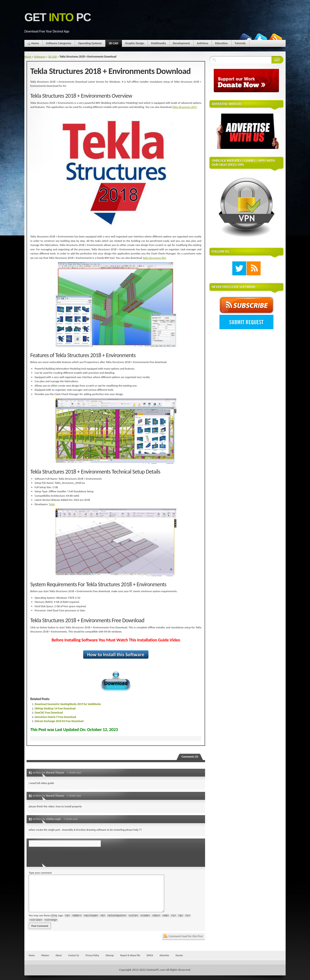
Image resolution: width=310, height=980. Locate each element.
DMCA (150, 955)
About (59, 955)
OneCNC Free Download (49, 713)
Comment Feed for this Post (186, 936)
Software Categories (59, 43)
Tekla (52, 504)
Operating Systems (90, 43)
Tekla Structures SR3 (154, 258)
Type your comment (40, 873)
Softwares (40, 57)
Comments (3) (190, 757)
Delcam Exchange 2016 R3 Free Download (59, 721)
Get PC (58, 17)
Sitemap (110, 955)
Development (181, 43)
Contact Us (74, 955)
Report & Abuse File (130, 955)
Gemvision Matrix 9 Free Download (55, 717)
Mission (45, 955)
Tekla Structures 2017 (184, 107)
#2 (30, 796)
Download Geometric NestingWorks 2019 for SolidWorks (68, 704)
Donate (179, 955)
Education (221, 43)
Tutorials (240, 43)
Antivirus (202, 43)
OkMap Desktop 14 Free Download (55, 708)
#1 (30, 772)
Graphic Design (135, 43)
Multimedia (158, 43)
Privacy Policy (92, 955)
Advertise (164, 955)
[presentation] (59, 856)
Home (35, 43)
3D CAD (113, 44)
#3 (30, 819)
